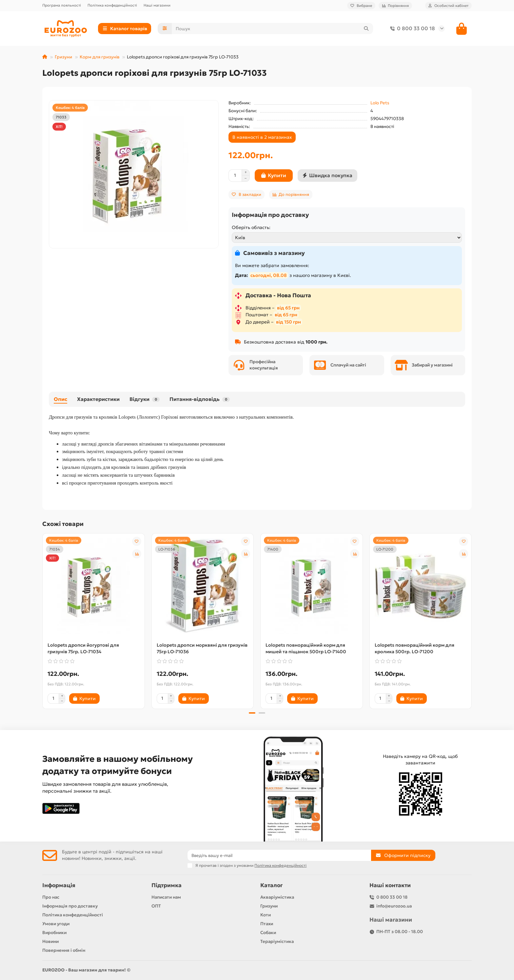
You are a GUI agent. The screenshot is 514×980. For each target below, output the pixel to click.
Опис (60, 399)
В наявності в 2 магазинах (262, 137)
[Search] (273, 29)
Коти (266, 915)
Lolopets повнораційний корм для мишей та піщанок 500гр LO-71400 (306, 648)
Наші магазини (157, 5)
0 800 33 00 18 (411, 29)
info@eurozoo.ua (394, 906)
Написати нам (166, 897)
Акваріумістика (277, 897)
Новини (50, 941)
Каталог (271, 885)
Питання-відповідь (200, 399)
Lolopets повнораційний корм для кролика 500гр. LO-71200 (415, 648)
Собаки (268, 933)
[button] (252, 713)
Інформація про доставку (70, 906)
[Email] (279, 855)
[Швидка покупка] (327, 176)
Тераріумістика (277, 941)
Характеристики (98, 399)
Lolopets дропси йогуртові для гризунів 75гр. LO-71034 (83, 648)
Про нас (51, 897)
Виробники (54, 933)
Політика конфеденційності (112, 5)
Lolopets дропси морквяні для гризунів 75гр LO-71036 (202, 648)
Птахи (267, 924)
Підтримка (167, 885)
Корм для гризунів (99, 57)
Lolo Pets (380, 103)
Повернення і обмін (64, 950)
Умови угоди (56, 924)
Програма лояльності (62, 5)
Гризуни (63, 57)
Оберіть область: (251, 227)
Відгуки (145, 399)
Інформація (59, 885)
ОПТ (156, 906)
